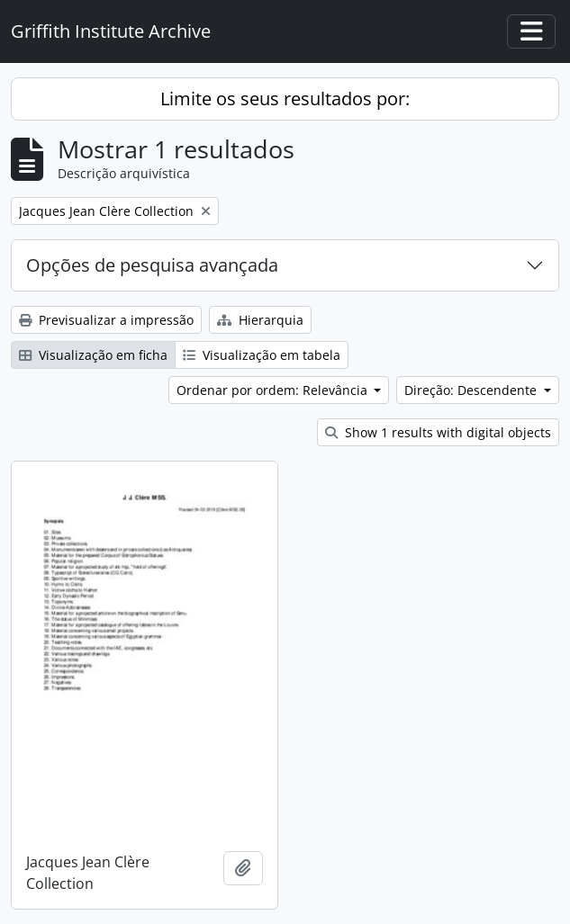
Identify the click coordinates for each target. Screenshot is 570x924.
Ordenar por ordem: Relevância (274, 390)
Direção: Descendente (472, 390)
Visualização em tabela (262, 355)
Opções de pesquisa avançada (152, 265)
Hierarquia (260, 320)
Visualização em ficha (93, 355)
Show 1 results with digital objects (438, 432)
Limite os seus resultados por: (285, 99)
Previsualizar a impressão (106, 320)
